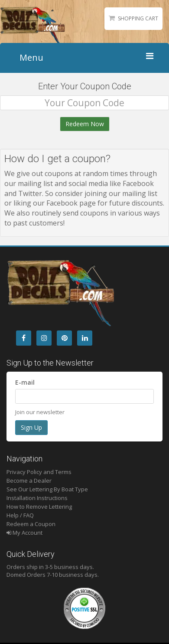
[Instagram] (44, 338)
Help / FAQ (20, 515)
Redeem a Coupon (31, 524)
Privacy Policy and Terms (39, 472)
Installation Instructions (37, 498)
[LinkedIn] (85, 338)
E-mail (25, 382)
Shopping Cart (138, 18)
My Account (24, 533)
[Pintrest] (64, 338)
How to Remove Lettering (39, 507)
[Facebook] (24, 338)
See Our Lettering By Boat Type (47, 489)
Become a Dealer (29, 481)
